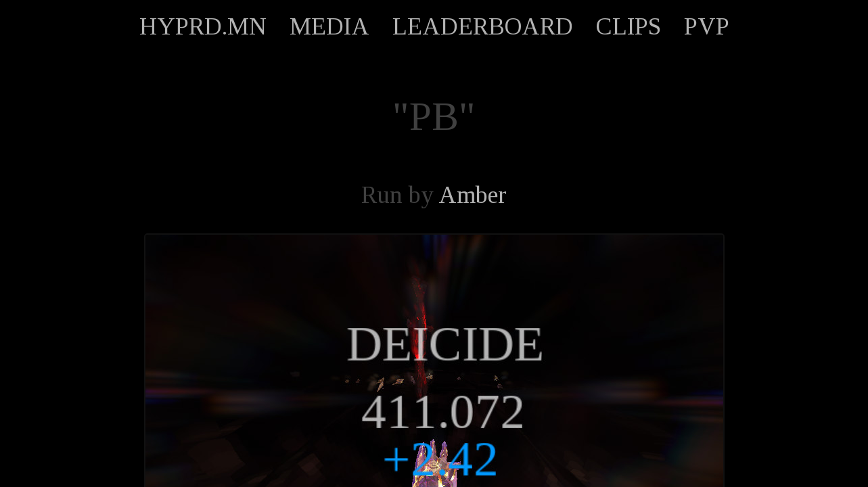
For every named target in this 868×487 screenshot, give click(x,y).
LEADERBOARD (483, 26)
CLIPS (629, 26)
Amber (473, 195)
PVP (707, 26)
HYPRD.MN (203, 26)
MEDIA (329, 26)
